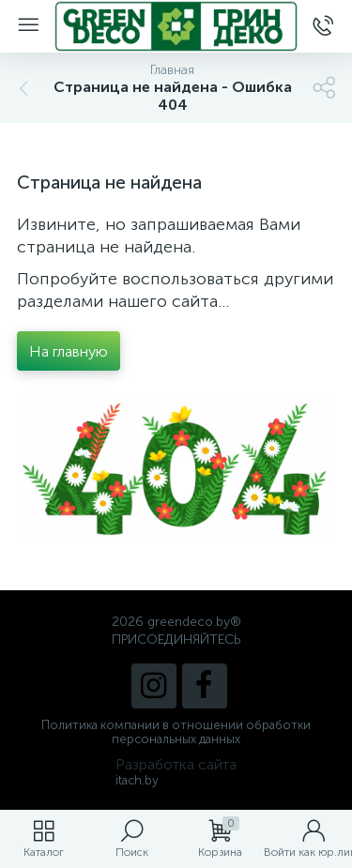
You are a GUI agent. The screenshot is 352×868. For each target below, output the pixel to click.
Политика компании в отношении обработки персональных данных (176, 732)
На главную (69, 351)
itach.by (137, 780)
